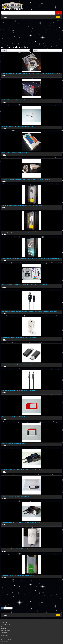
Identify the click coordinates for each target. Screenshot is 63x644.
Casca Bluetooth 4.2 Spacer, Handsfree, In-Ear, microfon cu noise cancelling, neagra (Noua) (30, 258)
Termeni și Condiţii (6, 630)
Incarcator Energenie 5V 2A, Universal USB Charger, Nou (20, 338)
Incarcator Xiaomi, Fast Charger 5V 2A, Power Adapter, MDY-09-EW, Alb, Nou (26, 179)
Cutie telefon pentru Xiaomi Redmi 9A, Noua (16, 153)
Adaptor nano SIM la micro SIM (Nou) (14, 443)
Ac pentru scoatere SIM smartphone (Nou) (15, 496)
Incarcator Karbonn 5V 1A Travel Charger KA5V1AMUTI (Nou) (21, 522)
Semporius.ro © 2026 (6, 640)
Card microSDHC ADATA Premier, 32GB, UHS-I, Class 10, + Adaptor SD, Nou (25, 285)
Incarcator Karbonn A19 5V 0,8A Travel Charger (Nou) (19, 549)
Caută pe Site (4, 621)
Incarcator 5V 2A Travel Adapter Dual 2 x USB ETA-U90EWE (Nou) (22, 470)
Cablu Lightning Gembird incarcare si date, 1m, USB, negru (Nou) (22, 205)
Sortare (4, 50)
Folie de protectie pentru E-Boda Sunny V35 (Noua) (18, 575)
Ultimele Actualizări (6, 624)
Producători (4, 633)
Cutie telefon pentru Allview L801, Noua (15, 100)
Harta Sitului (4, 623)
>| (11, 608)
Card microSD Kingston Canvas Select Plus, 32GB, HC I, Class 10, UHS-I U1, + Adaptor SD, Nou (31, 73)
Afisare (35, 50)
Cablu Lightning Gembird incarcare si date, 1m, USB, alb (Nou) (21, 232)
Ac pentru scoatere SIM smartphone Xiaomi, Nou (17, 126)
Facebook (4, 628)
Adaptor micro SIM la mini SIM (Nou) (13, 417)
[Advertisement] (32, 32)
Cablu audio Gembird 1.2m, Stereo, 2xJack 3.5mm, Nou (19, 390)
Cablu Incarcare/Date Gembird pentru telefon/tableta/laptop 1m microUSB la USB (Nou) (30, 311)
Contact (3, 627)
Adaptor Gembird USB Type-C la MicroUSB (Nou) (17, 364)
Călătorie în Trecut (6, 635)
